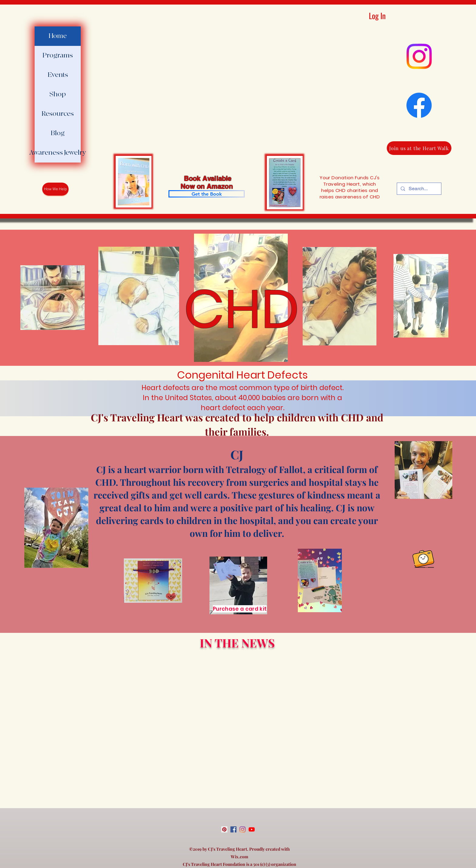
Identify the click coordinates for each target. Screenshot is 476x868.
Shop (58, 94)
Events (58, 75)
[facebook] (233, 829)
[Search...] (418, 189)
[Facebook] (419, 105)
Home (58, 36)
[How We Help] (55, 189)
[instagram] (243, 829)
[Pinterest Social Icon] (224, 829)
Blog (58, 133)
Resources (58, 114)
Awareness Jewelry (58, 153)
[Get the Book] (207, 194)
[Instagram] (419, 56)
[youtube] (252, 829)
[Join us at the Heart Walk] (419, 148)
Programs (58, 55)
